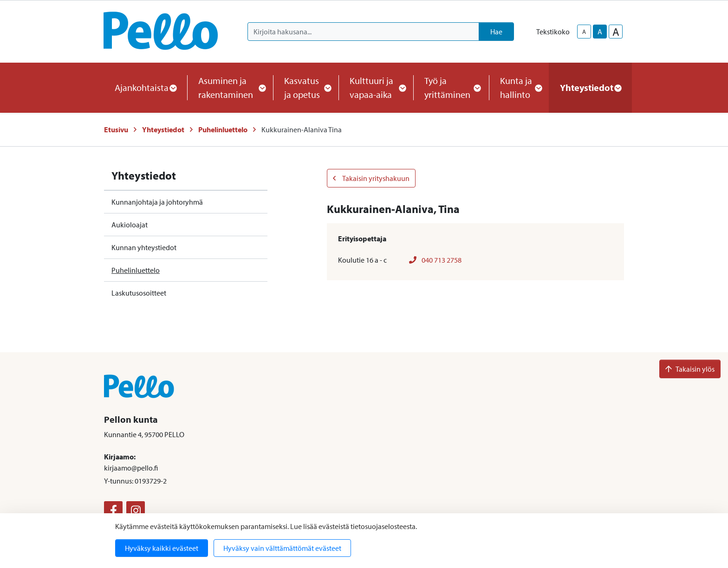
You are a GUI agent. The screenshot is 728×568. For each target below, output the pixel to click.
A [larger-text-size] (616, 32)
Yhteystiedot (163, 129)
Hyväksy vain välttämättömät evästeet (282, 548)
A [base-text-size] (600, 32)
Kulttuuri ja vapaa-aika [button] (376, 87)
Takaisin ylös (690, 369)
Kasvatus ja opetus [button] (305, 87)
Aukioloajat (130, 225)
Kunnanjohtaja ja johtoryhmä (157, 202)
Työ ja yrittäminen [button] (451, 87)
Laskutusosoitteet (139, 293)
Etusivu (116, 129)
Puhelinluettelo (223, 129)
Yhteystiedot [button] (590, 87)
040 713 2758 (435, 260)
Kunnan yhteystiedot (144, 247)
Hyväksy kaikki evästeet (162, 548)
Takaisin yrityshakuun (371, 178)
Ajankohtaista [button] (145, 87)
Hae (496, 32)
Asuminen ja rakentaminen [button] (230, 87)
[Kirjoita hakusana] (363, 32)
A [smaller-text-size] (584, 32)
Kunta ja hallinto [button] (519, 87)
